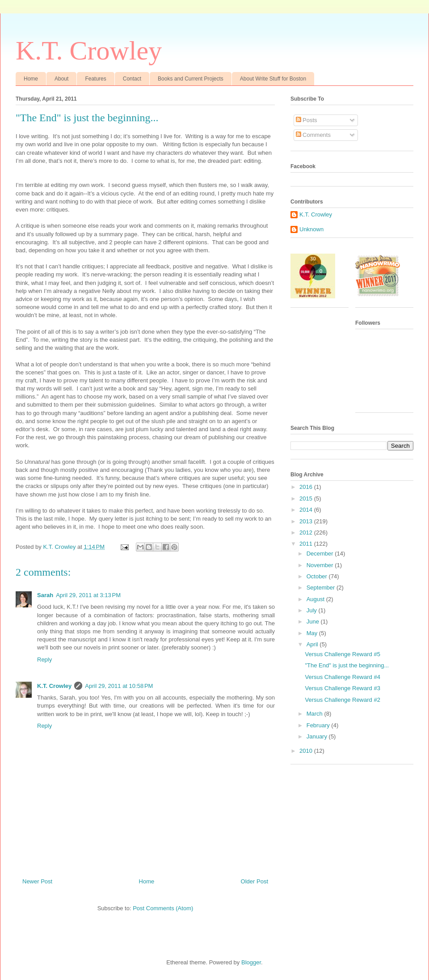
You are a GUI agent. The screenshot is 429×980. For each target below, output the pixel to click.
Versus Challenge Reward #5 (342, 654)
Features (95, 79)
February (319, 725)
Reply (44, 660)
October (318, 576)
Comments (313, 135)
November (321, 565)
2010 (307, 751)
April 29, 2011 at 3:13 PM (88, 595)
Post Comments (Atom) (163, 908)
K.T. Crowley (89, 51)
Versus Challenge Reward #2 (342, 700)
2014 (307, 510)
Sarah (45, 595)
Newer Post (37, 881)
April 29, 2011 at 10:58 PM (119, 686)
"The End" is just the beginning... (347, 665)
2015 (307, 498)
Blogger (251, 962)
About (61, 79)
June (314, 622)
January (318, 736)
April (313, 644)
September (322, 588)
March (315, 714)
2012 (307, 532)
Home (31, 79)
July (313, 610)
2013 (307, 521)
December (321, 554)
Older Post (254, 881)
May (313, 633)
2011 (307, 544)
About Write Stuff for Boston (273, 79)
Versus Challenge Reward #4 (342, 677)
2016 (307, 487)
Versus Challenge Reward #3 (342, 688)
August (316, 599)
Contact (132, 79)
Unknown (311, 229)
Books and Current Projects (191, 79)
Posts (307, 120)
